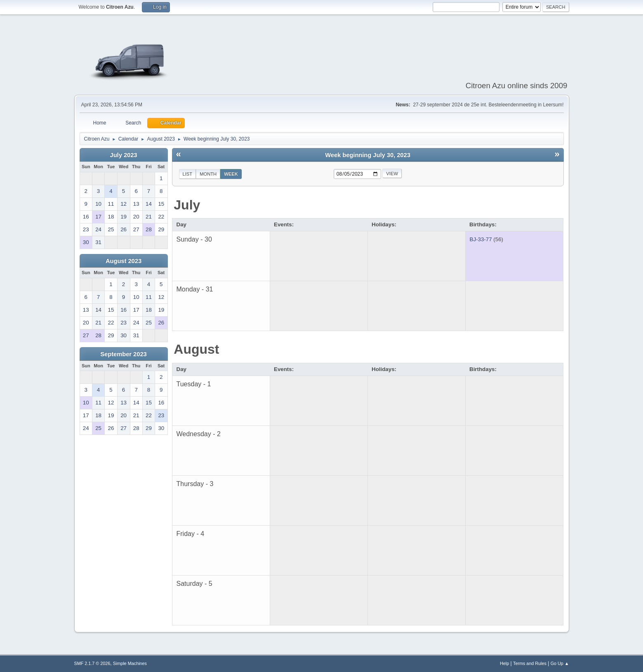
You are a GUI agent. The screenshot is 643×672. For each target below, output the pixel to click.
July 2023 (123, 155)
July (187, 205)
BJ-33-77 (481, 239)
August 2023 (124, 261)
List (188, 174)
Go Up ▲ (560, 663)
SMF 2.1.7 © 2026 (92, 663)
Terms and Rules (530, 663)
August (196, 349)
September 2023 (123, 354)
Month (208, 174)
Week (231, 174)
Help (504, 663)
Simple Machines (130, 663)
